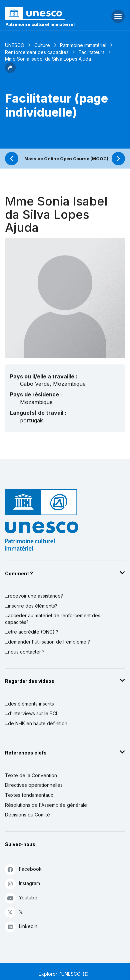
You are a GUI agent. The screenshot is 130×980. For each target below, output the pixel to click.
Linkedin (21, 927)
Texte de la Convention (31, 775)
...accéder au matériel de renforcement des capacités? (53, 619)
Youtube (21, 898)
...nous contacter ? (25, 652)
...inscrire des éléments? (31, 606)
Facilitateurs (92, 52)
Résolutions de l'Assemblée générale (46, 805)
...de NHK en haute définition (36, 723)
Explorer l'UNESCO (64, 974)
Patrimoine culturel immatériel (40, 24)
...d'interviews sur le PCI (31, 713)
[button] (10, 71)
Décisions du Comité (27, 815)
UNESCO (15, 45)
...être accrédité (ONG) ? (32, 632)
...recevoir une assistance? (34, 596)
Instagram (22, 884)
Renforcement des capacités (37, 52)
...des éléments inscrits (29, 704)
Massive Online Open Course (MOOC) (66, 159)
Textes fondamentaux (29, 795)
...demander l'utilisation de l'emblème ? (47, 642)
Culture (42, 45)
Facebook (23, 869)
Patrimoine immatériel (83, 45)
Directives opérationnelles (34, 785)
